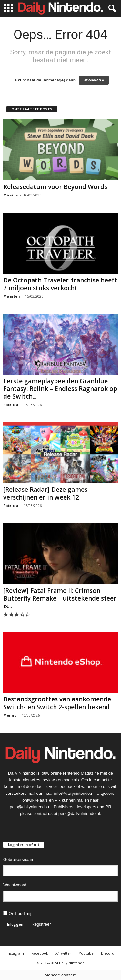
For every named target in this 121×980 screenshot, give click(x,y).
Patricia (11, 405)
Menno (10, 715)
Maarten (12, 296)
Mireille (11, 195)
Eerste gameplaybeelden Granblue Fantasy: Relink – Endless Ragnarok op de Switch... (60, 389)
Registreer (41, 924)
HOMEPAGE (94, 80)
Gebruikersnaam (19, 859)
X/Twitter (63, 953)
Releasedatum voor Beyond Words (55, 187)
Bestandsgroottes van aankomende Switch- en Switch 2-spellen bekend (57, 703)
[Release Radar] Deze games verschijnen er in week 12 (45, 493)
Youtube (86, 953)
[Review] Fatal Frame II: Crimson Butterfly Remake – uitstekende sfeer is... (60, 598)
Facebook (40, 953)
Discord (108, 953)
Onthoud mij (17, 913)
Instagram (15, 953)
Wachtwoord (15, 885)
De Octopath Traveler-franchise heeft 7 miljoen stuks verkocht (60, 284)
